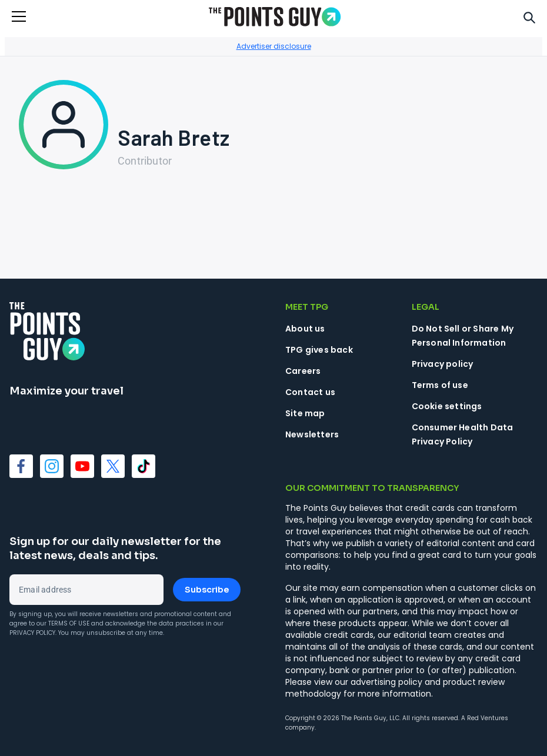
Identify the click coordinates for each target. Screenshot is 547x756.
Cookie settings (447, 406)
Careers (303, 371)
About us (305, 329)
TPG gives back (319, 350)
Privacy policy (443, 364)
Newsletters (312, 434)
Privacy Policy (32, 633)
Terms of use (440, 385)
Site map (305, 413)
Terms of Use (69, 623)
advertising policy (386, 682)
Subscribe (207, 590)
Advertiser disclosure (274, 46)
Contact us (310, 392)
